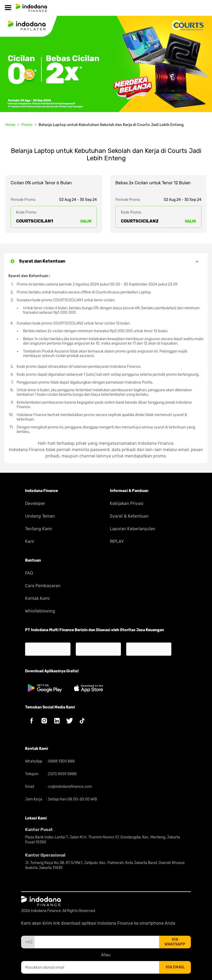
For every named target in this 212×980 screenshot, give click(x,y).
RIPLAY (117, 541)
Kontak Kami (37, 598)
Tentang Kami (39, 529)
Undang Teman (40, 516)
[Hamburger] (8, 8)
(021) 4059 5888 (62, 774)
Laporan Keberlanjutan (133, 529)
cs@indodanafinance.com (70, 787)
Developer (35, 503)
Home (10, 125)
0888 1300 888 (61, 761)
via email (175, 967)
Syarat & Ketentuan (129, 516)
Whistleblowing (40, 611)
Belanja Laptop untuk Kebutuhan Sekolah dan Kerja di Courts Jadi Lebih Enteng (111, 125)
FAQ (29, 573)
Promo (27, 125)
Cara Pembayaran (43, 586)
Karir (30, 541)
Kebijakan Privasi (127, 503)
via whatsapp (175, 942)
